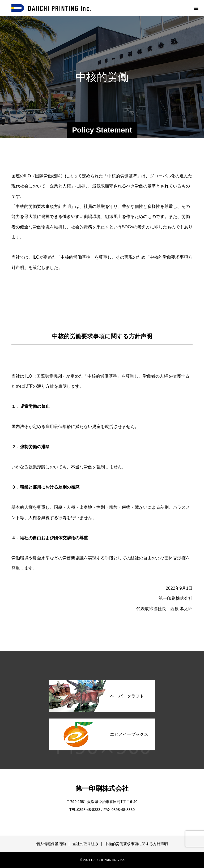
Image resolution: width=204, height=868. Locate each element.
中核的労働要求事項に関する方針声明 (136, 844)
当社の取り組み (85, 844)
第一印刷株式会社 (102, 788)
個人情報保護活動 (51, 844)
